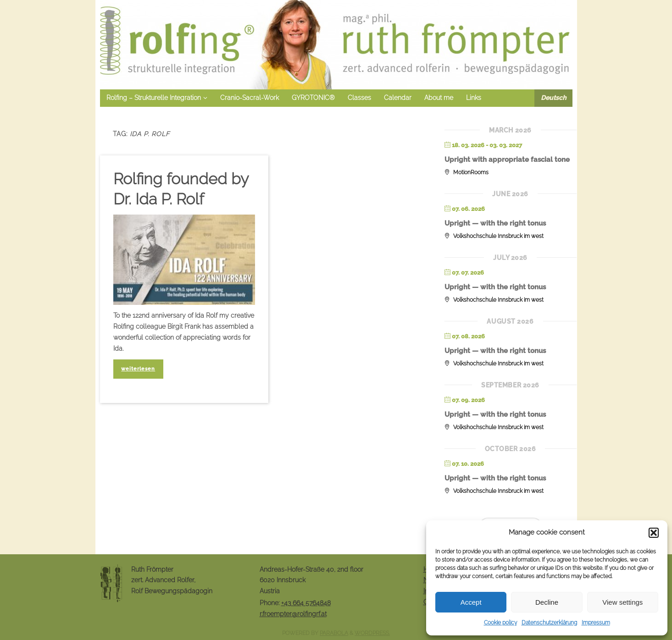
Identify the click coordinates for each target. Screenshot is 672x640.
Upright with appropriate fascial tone (507, 160)
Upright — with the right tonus (495, 223)
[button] (654, 533)
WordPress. (372, 633)
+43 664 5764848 (306, 603)
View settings (622, 602)
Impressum (596, 623)
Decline (547, 602)
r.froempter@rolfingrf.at (293, 614)
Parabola (334, 633)
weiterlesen (138, 369)
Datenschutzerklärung (549, 623)
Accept (471, 602)
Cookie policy (500, 623)
